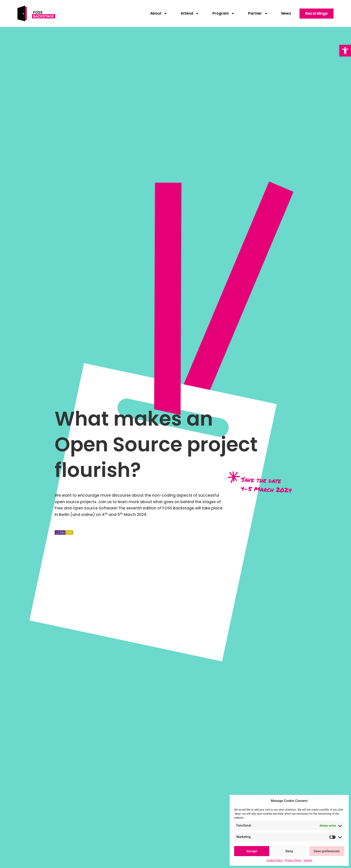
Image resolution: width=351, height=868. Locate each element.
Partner (258, 13)
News (286, 13)
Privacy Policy (293, 860)
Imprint (308, 860)
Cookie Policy (274, 860)
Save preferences (327, 851)
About (159, 13)
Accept (252, 851)
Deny (289, 851)
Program (224, 13)
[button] (345, 51)
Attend (190, 13)
